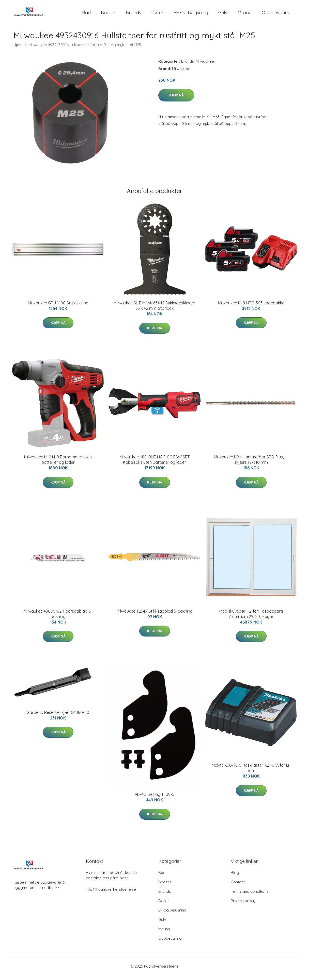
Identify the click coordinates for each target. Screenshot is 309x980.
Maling (245, 15)
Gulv (223, 15)
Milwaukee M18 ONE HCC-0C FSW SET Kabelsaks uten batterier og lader (155, 465)
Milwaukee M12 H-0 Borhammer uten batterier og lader (58, 465)
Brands (133, 15)
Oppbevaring (276, 15)
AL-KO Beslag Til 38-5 (154, 799)
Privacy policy (243, 906)
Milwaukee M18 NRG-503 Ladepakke (251, 308)
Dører (157, 15)
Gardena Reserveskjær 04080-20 (58, 717)
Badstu (108, 15)
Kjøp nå (176, 100)
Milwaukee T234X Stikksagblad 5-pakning (154, 616)
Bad (86, 15)
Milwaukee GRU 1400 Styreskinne (58, 308)
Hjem (18, 50)
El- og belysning (191, 15)
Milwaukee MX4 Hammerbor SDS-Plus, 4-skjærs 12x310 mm (251, 465)
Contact (238, 887)
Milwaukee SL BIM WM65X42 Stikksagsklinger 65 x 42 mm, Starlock (154, 311)
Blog (235, 878)
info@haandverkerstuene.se (111, 894)
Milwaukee (205, 66)
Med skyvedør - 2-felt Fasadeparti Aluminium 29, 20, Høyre (251, 619)
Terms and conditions (250, 896)
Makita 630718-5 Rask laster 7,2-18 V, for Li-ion (251, 773)
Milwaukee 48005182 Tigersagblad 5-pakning (58, 619)
